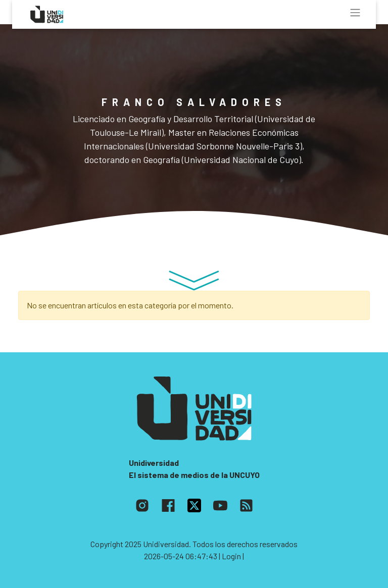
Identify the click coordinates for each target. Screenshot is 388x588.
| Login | (231, 556)
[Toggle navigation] (355, 13)
